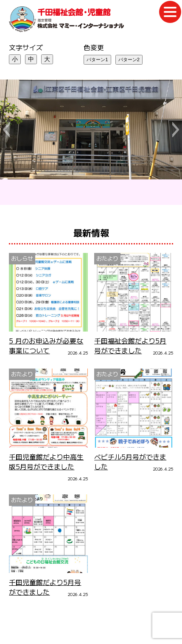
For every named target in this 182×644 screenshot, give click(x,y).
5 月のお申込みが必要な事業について (46, 346)
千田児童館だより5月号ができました (45, 587)
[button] (6, 130)
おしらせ (22, 258)
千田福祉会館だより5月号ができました (130, 346)
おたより (107, 258)
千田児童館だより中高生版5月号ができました (46, 462)
